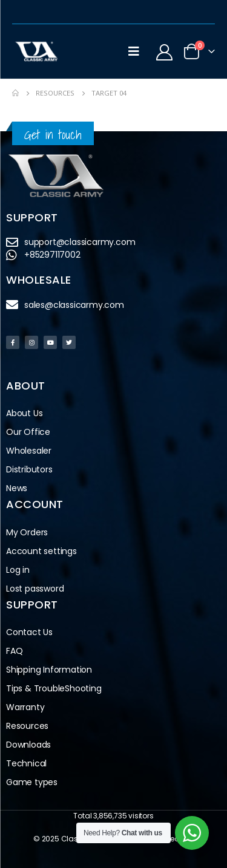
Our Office (28, 432)
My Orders (27, 532)
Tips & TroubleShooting (54, 688)
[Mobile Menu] (134, 51)
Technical (26, 763)
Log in (18, 570)
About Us (24, 413)
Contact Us (29, 632)
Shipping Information (49, 670)
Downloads (28, 745)
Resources (27, 726)
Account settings (41, 551)
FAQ (14, 651)
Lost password (35, 589)
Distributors (32, 470)
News (17, 488)
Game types (32, 782)
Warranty (25, 707)
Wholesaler (29, 451)
